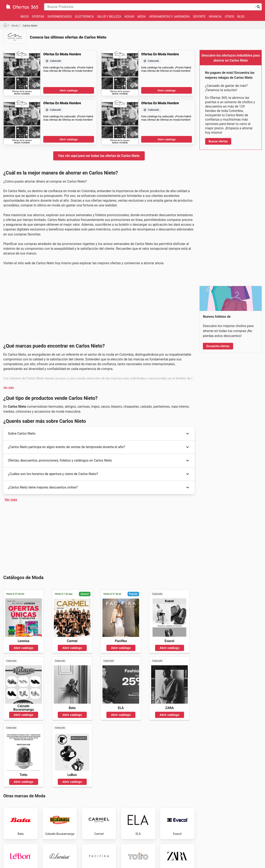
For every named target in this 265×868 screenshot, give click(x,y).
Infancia (215, 17)
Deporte (199, 17)
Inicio (24, 17)
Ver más (9, 387)
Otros (229, 17)
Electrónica (84, 17)
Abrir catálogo (69, 90)
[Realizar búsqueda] (258, 7)
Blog (241, 17)
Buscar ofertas (218, 141)
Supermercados (60, 17)
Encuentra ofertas (218, 346)
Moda (142, 17)
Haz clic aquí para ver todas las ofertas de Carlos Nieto (99, 156)
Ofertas (38, 17)
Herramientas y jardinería (169, 17)
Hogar (129, 17)
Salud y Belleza (109, 17)
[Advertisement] (99, 306)
